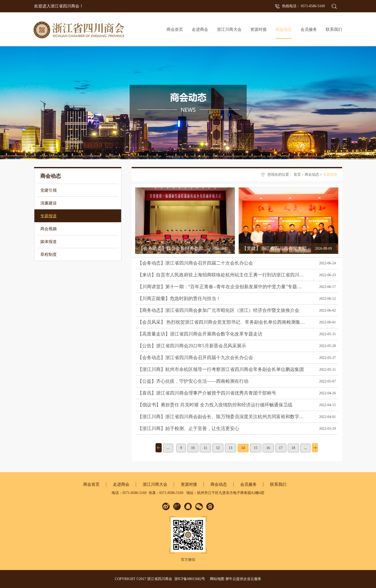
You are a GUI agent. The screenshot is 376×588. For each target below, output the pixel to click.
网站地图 (216, 579)
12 (218, 448)
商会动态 (312, 175)
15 (256, 448)
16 (268, 448)
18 (293, 448)
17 (281, 448)
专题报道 (330, 175)
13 (230, 448)
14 (243, 448)
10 (193, 448)
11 (205, 448)
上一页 (159, 448)
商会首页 (175, 29)
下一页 (315, 448)
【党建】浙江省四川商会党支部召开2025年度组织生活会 (300, 248)
